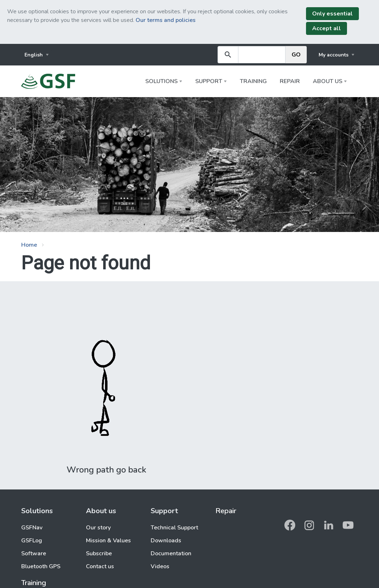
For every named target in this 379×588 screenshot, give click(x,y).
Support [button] (209, 81)
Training (253, 81)
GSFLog (32, 541)
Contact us (100, 566)
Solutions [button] (161, 81)
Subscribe (99, 553)
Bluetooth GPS (41, 566)
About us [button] (328, 81)
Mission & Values (108, 541)
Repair (290, 81)
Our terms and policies (166, 20)
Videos (160, 566)
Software (34, 553)
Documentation (171, 553)
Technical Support (174, 528)
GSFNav (32, 528)
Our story (98, 528)
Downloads (166, 541)
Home (29, 245)
